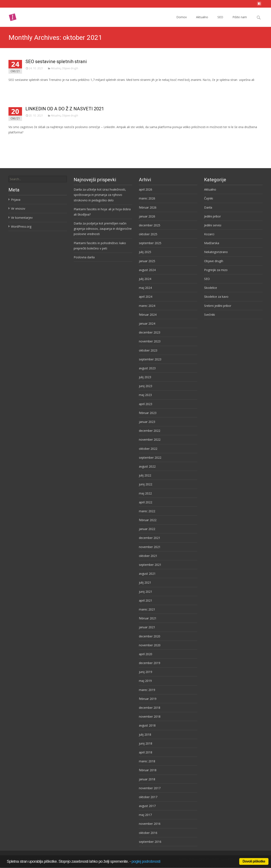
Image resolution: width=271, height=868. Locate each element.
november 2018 (150, 716)
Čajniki (209, 198)
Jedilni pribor (212, 216)
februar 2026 (148, 207)
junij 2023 (146, 386)
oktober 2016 (148, 833)
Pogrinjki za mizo (216, 270)
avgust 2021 (147, 574)
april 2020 (146, 654)
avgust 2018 (147, 725)
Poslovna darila (84, 257)
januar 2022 (147, 529)
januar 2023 (147, 422)
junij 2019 (146, 672)
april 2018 (146, 752)
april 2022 (146, 502)
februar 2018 (148, 770)
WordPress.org (21, 226)
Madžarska (212, 243)
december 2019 (150, 663)
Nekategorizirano (216, 252)
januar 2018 (147, 779)
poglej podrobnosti (146, 861)
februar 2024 (148, 315)
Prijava (16, 200)
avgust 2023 (147, 368)
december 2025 (150, 225)
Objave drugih (70, 68)
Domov (182, 21)
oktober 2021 (148, 556)
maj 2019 (145, 681)
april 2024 (146, 297)
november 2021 (150, 547)
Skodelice (211, 288)
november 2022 (150, 440)
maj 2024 (145, 288)
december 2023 (150, 332)
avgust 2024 (147, 270)
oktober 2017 (148, 797)
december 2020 (150, 636)
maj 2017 (145, 815)
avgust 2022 (147, 466)
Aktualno (202, 21)
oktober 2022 (148, 449)
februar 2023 (148, 413)
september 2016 (150, 842)
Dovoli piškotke (254, 861)
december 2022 (150, 431)
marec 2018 (147, 761)
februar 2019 (148, 699)
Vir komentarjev (22, 218)
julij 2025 (145, 252)
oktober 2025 (148, 234)
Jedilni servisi (213, 225)
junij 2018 (146, 743)
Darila (208, 207)
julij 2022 (145, 475)
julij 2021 (145, 582)
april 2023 (146, 404)
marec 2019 (147, 690)
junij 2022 (146, 484)
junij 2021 (146, 592)
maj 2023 (145, 395)
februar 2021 (148, 618)
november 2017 (150, 788)
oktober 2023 (148, 350)
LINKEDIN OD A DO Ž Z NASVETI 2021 (65, 109)
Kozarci (209, 234)
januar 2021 (147, 627)
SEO (220, 21)
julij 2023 (145, 377)
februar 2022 (148, 520)
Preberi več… (18, 88)
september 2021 (150, 565)
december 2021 (150, 538)
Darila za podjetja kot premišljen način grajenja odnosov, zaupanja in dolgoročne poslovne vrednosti (103, 229)
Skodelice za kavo (216, 297)
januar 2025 (147, 261)
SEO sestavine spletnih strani (56, 62)
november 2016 (150, 824)
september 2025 (150, 243)
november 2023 (150, 341)
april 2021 (146, 600)
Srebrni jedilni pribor (218, 306)
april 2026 (146, 189)
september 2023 (150, 359)
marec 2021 (147, 609)
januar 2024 (147, 323)
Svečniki (209, 315)
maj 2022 (145, 493)
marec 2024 (147, 306)
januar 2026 (147, 216)
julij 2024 (145, 279)
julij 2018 (145, 734)
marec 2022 (147, 511)
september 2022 (150, 458)
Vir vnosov (18, 208)
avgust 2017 (147, 806)
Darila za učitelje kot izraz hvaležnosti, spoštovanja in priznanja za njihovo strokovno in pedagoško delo (100, 195)
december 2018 (150, 708)
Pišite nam (240, 21)
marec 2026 (147, 198)
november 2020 (150, 645)
